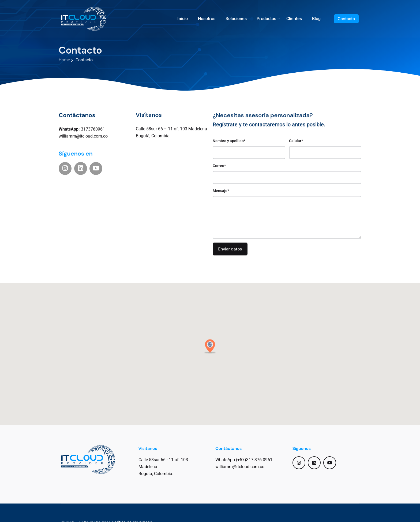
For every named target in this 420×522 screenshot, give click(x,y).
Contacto (346, 19)
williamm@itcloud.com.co (83, 134)
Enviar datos (230, 245)
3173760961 (82, 127)
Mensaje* (287, 210)
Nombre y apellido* (249, 145)
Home (64, 60)
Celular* (325, 145)
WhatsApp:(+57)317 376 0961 (244, 460)
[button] (210, 353)
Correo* (287, 170)
